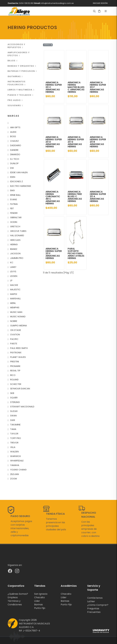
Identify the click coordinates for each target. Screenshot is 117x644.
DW (12, 168)
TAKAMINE (15, 425)
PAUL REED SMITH (19, 348)
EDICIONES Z (17, 181)
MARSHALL (15, 298)
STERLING (15, 402)
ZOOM (13, 479)
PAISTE (14, 343)
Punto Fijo (40, 608)
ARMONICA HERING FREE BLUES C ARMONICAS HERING (75, 196)
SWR (13, 420)
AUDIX (13, 132)
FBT (12, 208)
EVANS (14, 199)
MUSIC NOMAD (18, 316)
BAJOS (13, 61)
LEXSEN (14, 276)
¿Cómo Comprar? (98, 605)
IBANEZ (14, 249)
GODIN (14, 222)
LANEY (13, 267)
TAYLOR (14, 434)
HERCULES (15, 240)
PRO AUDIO (15, 100)
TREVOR (14, 443)
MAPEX (14, 294)
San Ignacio (41, 594)
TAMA (13, 429)
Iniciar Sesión (100, 3)
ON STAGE (16, 330)
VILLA (13, 447)
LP (11, 280)
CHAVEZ (14, 141)
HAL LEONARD (17, 235)
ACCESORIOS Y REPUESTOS (16, 46)
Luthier (91, 601)
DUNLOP (14, 163)
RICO (13, 375)
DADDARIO (16, 145)
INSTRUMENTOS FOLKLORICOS (17, 83)
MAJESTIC (15, 289)
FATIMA (14, 204)
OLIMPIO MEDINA (18, 325)
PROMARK (15, 366)
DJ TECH (15, 159)
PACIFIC (14, 339)
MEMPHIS (15, 307)
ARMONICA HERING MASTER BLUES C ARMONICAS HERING (76, 87)
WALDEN (14, 452)
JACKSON (15, 253)
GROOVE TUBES (18, 231)
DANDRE (14, 150)
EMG (12, 190)
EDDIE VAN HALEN (19, 172)
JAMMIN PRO (17, 258)
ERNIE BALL (15, 195)
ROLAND (14, 380)
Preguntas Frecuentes (94, 610)
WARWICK (16, 456)
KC (12, 262)
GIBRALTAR (16, 217)
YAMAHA (15, 465)
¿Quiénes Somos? (18, 594)
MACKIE (14, 285)
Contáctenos (95, 598)
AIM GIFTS (15, 127)
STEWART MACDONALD (22, 407)
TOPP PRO (16, 438)
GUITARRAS (15, 76)
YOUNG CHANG (18, 470)
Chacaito (39, 597)
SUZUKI (14, 411)
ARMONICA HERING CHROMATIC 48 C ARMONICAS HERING (53, 198)
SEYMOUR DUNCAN (20, 389)
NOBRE (14, 321)
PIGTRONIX (16, 352)
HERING (14, 244)
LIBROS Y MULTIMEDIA (21, 90)
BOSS (13, 136)
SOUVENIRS (15, 105)
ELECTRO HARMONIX (21, 186)
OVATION (15, 334)
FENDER (14, 213)
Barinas (38, 605)
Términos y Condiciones (15, 603)
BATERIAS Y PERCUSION (22, 71)
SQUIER (14, 398)
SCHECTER (16, 384)
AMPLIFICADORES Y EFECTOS (19, 54)
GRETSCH (15, 226)
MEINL (13, 303)
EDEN (13, 177)
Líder (37, 601)
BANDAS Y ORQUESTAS (22, 66)
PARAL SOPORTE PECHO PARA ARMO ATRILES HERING (76, 253)
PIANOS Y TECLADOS (20, 95)
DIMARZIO (15, 154)
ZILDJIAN (15, 474)
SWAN (13, 416)
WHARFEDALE (17, 461)
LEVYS (13, 271)
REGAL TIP (15, 370)
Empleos (13, 597)
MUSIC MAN (16, 312)
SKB (12, 393)
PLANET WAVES (18, 357)
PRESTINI (15, 361)
